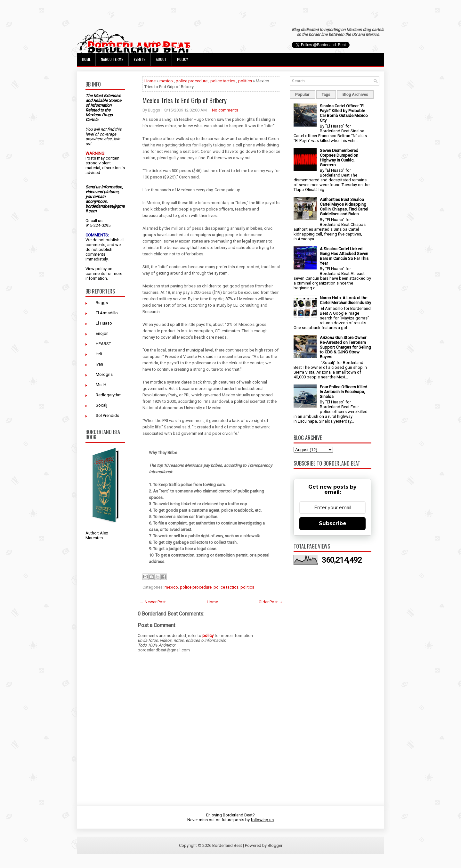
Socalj (101, 405)
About (161, 59)
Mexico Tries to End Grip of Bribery (185, 100)
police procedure (192, 81)
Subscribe (333, 523)
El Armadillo (107, 313)
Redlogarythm (109, 395)
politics (245, 81)
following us (262, 820)
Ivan (99, 364)
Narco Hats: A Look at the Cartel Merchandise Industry (345, 300)
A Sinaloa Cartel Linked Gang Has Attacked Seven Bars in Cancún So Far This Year (344, 256)
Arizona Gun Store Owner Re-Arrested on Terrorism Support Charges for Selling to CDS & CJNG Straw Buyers (345, 347)
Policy (182, 59)
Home (86, 59)
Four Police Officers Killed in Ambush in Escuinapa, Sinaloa (344, 392)
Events (140, 59)
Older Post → (271, 602)
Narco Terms (112, 59)
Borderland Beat (227, 845)
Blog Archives (355, 95)
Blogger (275, 845)
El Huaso (104, 323)
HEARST (103, 344)
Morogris (104, 374)
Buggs (102, 303)
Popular (302, 95)
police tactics (223, 81)
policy (101, 269)
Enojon (102, 333)
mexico (166, 81)
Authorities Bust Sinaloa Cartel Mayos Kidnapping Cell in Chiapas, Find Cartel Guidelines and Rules (344, 207)
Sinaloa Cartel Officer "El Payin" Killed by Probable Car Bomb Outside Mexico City (344, 113)
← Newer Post (153, 602)
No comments (225, 110)
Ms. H (101, 385)
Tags (326, 95)
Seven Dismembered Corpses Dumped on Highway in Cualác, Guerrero (339, 158)
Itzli (99, 354)
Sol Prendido (108, 415)
